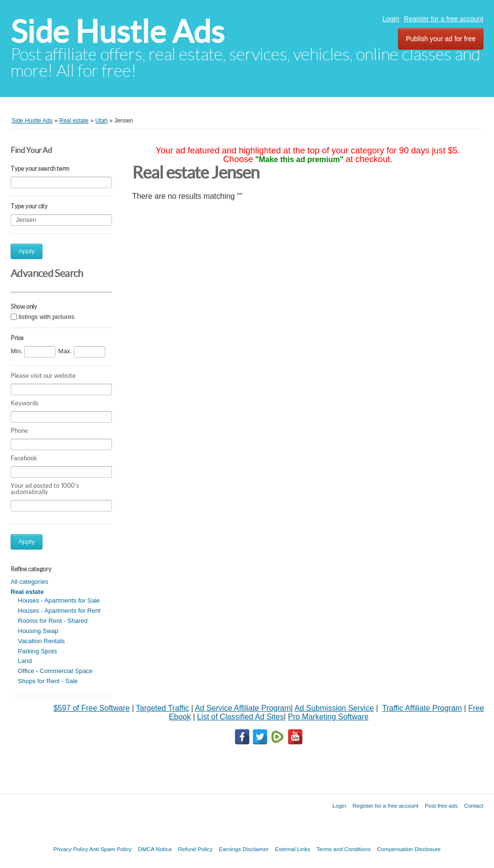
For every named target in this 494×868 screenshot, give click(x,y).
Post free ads (441, 806)
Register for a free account (444, 19)
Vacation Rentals (41, 641)
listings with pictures (47, 317)
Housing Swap (38, 631)
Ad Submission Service (335, 708)
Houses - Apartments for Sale (59, 600)
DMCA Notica (155, 849)
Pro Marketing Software (328, 717)
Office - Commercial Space (55, 671)
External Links (293, 849)
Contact (474, 806)
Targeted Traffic (163, 708)
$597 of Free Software (92, 708)
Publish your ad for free (441, 39)
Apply (27, 251)
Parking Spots (37, 651)
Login (391, 19)
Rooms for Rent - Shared (53, 621)
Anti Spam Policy (110, 849)
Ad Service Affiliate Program (243, 708)
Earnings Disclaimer (244, 849)
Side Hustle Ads (117, 32)
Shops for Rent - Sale (48, 681)
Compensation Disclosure (409, 849)
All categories (29, 582)
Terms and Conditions (343, 849)
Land (25, 661)
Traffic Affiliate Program (422, 708)
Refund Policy (195, 849)
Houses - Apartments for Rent (59, 611)
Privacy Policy (70, 849)
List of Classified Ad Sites (240, 717)
